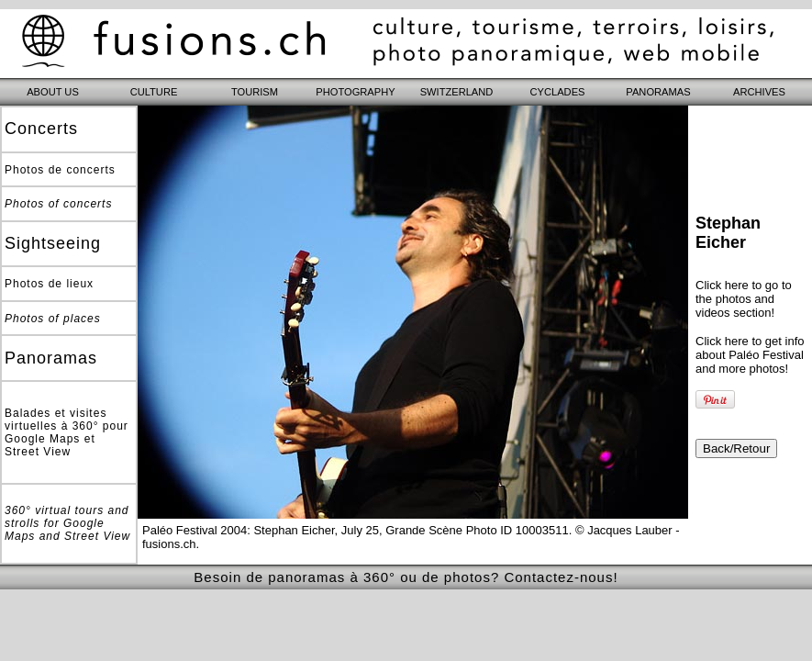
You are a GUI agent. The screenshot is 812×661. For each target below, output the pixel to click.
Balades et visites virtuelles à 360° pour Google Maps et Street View (67, 432)
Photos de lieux (49, 284)
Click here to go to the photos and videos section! (744, 299)
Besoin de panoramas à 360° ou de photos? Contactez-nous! (406, 577)
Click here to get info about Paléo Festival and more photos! (750, 355)
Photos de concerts (60, 170)
